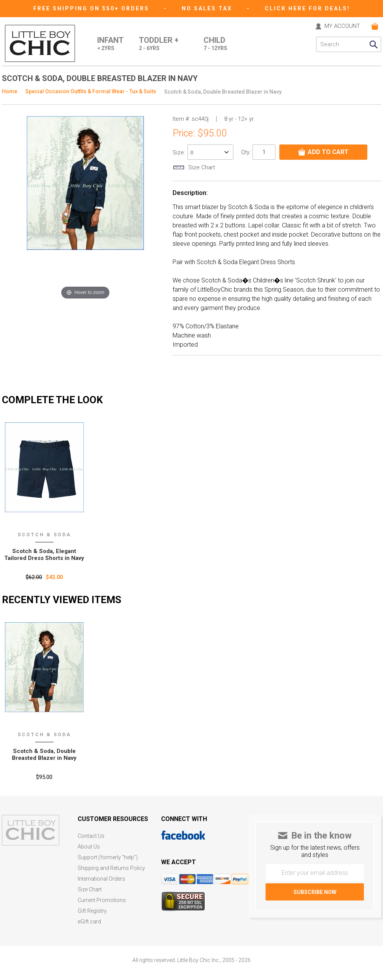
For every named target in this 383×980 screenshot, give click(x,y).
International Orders (101, 879)
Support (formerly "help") (108, 857)
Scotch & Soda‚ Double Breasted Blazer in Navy (44, 754)
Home (10, 91)
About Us (89, 847)
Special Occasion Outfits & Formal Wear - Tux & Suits (91, 91)
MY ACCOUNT (342, 26)
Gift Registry (92, 911)
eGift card (89, 922)
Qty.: (246, 152)
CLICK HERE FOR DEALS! (307, 8)
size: (180, 153)
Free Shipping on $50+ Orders (92, 8)
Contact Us (91, 836)
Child (215, 44)
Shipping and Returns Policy (111, 868)
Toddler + (159, 44)
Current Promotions (102, 900)
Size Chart (90, 890)
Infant (110, 44)
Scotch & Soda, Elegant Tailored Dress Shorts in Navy (44, 555)
